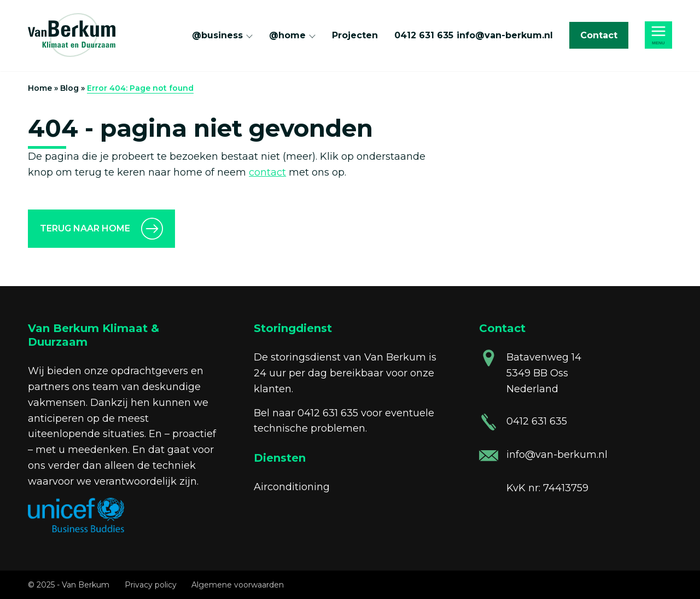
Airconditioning (292, 487)
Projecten (355, 35)
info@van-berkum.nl (505, 35)
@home (287, 35)
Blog (69, 88)
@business (217, 35)
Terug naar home (85, 228)
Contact (599, 35)
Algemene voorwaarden (238, 585)
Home (40, 88)
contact (267, 172)
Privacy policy (151, 585)
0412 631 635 (424, 35)
